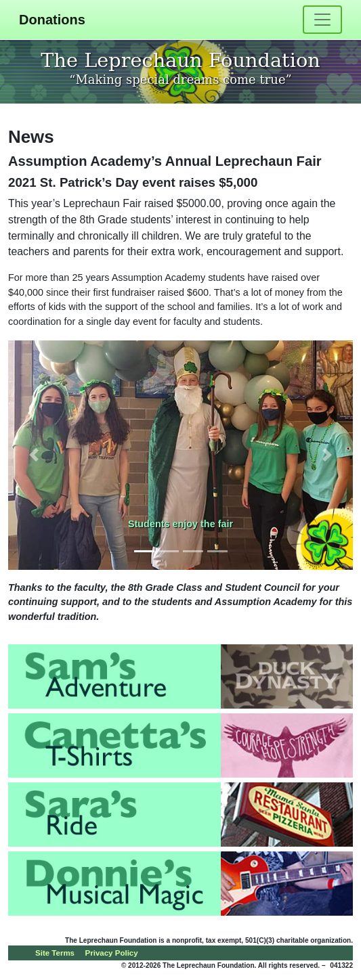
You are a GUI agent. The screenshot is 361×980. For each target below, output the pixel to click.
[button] (34, 455)
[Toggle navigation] (322, 20)
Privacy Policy (112, 953)
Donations (52, 20)
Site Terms (55, 953)
